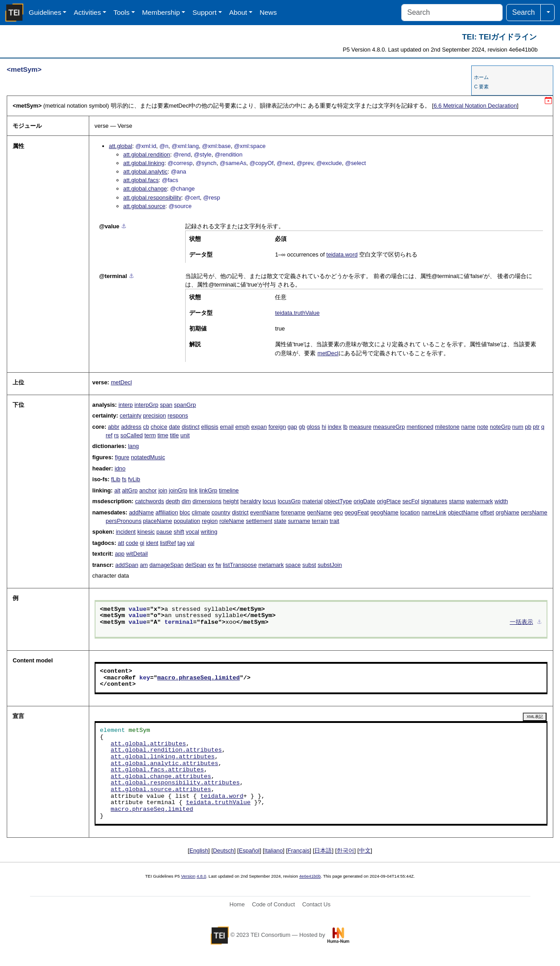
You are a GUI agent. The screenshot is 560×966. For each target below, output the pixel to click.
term (150, 435)
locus (269, 501)
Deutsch (224, 851)
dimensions (207, 501)
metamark (271, 565)
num (518, 427)
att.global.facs (141, 180)
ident (152, 543)
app (119, 554)
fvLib (134, 479)
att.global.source (144, 206)
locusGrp (289, 501)
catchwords (150, 501)
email (227, 427)
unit (185, 435)
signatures (434, 501)
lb (345, 427)
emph (243, 427)
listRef (168, 543)
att (121, 543)
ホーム (481, 77)
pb (528, 427)
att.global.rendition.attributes (166, 750)
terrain (320, 521)
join (163, 490)
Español (249, 851)
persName (534, 512)
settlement (259, 521)
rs (116, 435)
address (131, 427)
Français (299, 851)
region (210, 521)
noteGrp (500, 427)
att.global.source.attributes (161, 790)
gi (142, 543)
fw (219, 565)
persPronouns (124, 521)
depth (173, 501)
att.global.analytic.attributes (165, 764)
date (175, 427)
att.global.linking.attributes (163, 757)
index (335, 427)
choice (159, 427)
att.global (121, 146)
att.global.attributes (148, 744)
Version (188, 876)
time (163, 435)
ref (109, 435)
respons (178, 416)
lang (134, 446)
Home (237, 904)
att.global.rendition (147, 154)
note (483, 427)
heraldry (251, 501)
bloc (185, 512)
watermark (480, 501)
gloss (313, 427)
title (174, 435)
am (144, 565)
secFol (411, 501)
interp (126, 405)
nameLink (434, 512)
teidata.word (342, 255)
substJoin (330, 565)
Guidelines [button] (45, 12)
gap (292, 427)
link (193, 490)
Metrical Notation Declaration (475, 106)
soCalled (132, 435)
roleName (232, 521)
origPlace (389, 501)
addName (142, 512)
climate (201, 512)
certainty (130, 416)
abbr (114, 427)
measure (360, 427)
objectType (338, 501)
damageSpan (166, 565)
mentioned (420, 427)
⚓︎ (124, 226)
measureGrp (389, 427)
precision (154, 416)
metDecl (328, 353)
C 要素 (481, 87)
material (313, 501)
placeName (158, 521)
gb (302, 427)
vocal (192, 532)
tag (182, 543)
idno (120, 468)
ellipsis (210, 427)
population (187, 521)
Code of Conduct (273, 904)
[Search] (452, 13)
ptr (536, 427)
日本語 (323, 851)
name (468, 427)
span (166, 405)
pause (164, 532)
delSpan (196, 565)
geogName (384, 512)
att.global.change (145, 189)
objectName (463, 512)
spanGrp (185, 405)
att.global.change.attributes (161, 777)
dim (186, 501)
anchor (148, 490)
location (410, 512)
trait (334, 521)
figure (122, 457)
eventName (265, 512)
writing (209, 532)
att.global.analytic (145, 172)
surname (299, 521)
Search (523, 12)
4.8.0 (201, 876)
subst (309, 565)
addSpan (127, 565)
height (231, 501)
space (293, 565)
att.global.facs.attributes (157, 770)
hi (324, 427)
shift (179, 532)
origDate (365, 501)
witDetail (137, 554)
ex (211, 565)
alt (117, 490)
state (280, 521)
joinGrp (178, 490)
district (240, 512)
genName (319, 512)
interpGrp (146, 405)
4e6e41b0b (310, 876)
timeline (229, 490)
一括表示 (521, 622)
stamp (457, 501)
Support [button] (204, 12)
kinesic (146, 532)
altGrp (130, 490)
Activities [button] (87, 12)
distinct (191, 427)
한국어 (345, 851)
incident (126, 532)
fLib (116, 479)
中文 (365, 851)
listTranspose (240, 565)
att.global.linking (144, 163)
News (268, 12)
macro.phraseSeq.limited (199, 678)
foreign (277, 427)
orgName (507, 512)
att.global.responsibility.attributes (175, 783)
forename (293, 512)
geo (338, 512)
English (199, 851)
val (191, 543)
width (501, 501)
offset (487, 512)
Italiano (274, 851)
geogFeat (356, 512)
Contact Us (316, 904)
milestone (447, 427)
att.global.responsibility (152, 198)
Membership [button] (161, 12)
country (221, 512)
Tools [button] (122, 12)
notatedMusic (148, 457)
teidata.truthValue (297, 313)
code (132, 543)
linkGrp (208, 490)
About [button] (238, 12)
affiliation (167, 512)
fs (124, 479)
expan (259, 427)
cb (146, 427)
